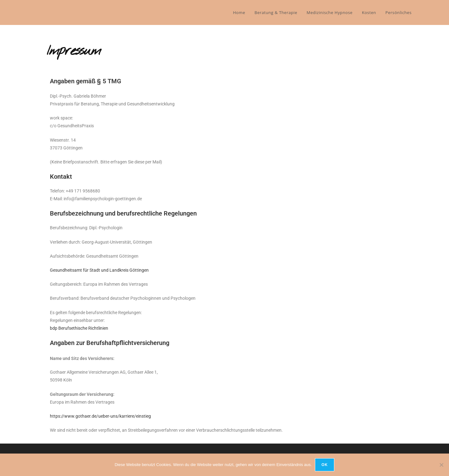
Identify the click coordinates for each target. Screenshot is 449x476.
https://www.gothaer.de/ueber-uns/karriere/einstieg (100, 416)
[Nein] (441, 465)
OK (325, 465)
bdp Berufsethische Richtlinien (79, 328)
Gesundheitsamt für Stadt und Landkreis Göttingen (99, 270)
